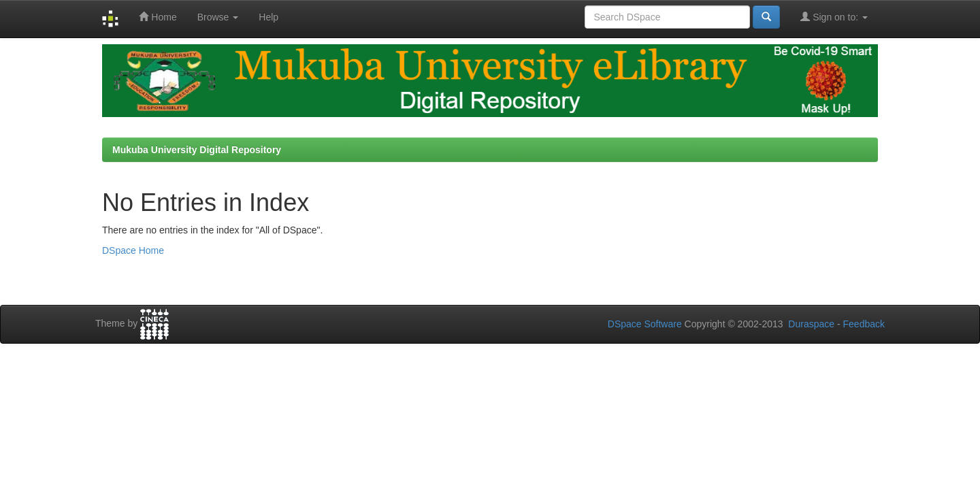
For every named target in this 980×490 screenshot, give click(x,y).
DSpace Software (645, 324)
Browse (218, 17)
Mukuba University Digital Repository (197, 150)
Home (158, 17)
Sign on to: (834, 17)
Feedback (864, 324)
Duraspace (811, 324)
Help (268, 17)
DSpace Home (133, 250)
